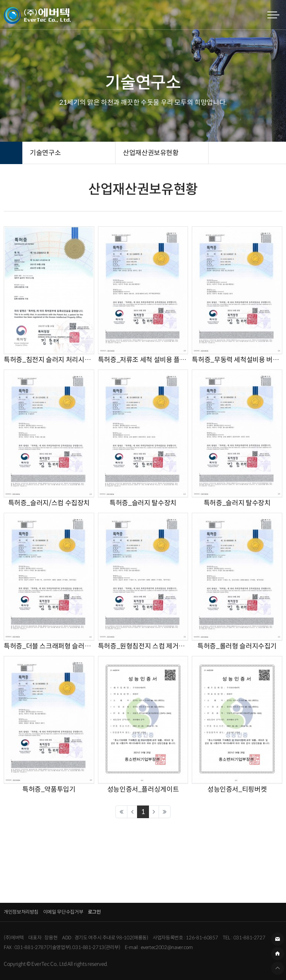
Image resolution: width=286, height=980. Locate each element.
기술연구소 (45, 153)
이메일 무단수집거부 (63, 912)
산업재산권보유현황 (151, 153)
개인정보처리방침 (21, 912)
